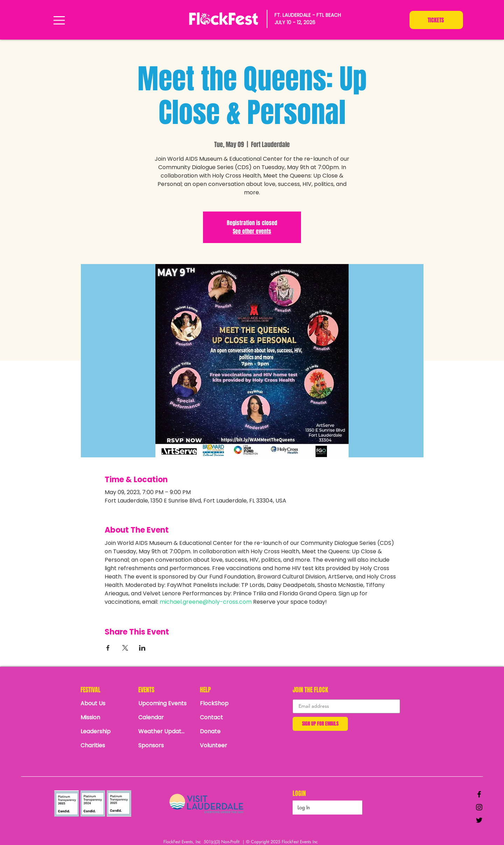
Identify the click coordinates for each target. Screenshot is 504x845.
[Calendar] (165, 717)
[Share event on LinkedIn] (142, 648)
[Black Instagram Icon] (479, 807)
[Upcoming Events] (163, 703)
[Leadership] (105, 731)
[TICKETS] (436, 20)
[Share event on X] (125, 648)
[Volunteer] (224, 745)
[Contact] (224, 717)
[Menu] (59, 20)
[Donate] (224, 731)
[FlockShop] (224, 703)
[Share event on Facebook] (108, 648)
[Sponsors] (163, 745)
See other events (252, 231)
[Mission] (105, 717)
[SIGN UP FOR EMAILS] (320, 724)
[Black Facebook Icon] (479, 794)
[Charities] (105, 745)
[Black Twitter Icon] (479, 820)
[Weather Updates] (163, 731)
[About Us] (105, 703)
